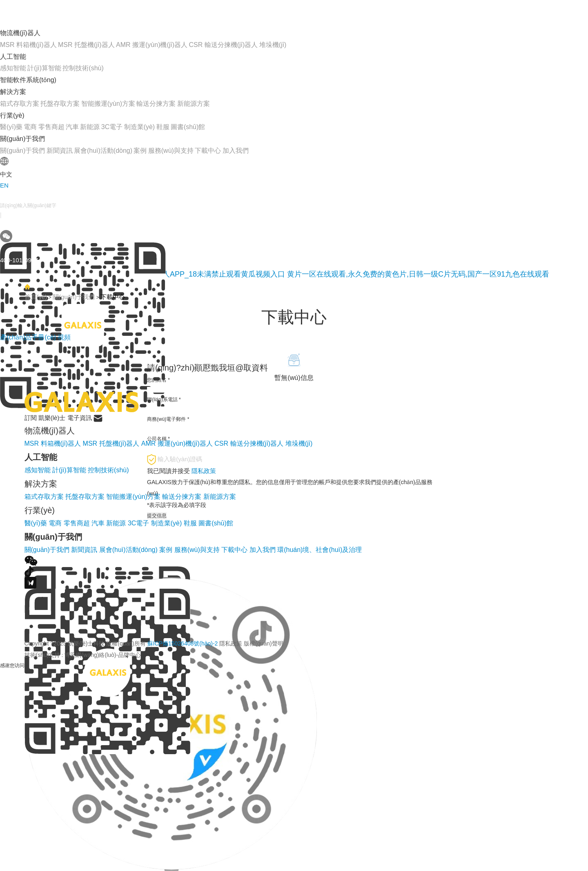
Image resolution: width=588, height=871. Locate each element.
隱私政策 (231, 643)
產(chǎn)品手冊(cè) (29, 337)
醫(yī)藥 (11, 127)
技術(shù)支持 (42, 655)
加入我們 (236, 151)
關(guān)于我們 (22, 139)
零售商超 (51, 127)
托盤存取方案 (60, 104)
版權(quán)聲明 (263, 643)
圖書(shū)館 (188, 127)
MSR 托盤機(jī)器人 (86, 45)
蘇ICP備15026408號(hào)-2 (183, 643)
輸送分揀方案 (156, 104)
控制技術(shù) (83, 68)
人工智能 (13, 57)
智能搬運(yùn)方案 (108, 104)
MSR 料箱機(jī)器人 (28, 45)
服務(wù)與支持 (171, 151)
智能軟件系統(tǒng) (28, 80)
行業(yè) (12, 115)
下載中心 (208, 151)
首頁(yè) (36, 297)
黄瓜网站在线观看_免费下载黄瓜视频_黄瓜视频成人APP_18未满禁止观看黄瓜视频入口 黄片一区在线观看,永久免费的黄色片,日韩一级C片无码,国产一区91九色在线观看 (275, 274)
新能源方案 (194, 104)
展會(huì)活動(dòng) (103, 151)
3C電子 (112, 127)
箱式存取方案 (20, 104)
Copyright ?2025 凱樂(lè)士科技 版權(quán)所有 (154, 643)
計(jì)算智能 (44, 68)
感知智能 (13, 68)
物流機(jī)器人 (20, 33)
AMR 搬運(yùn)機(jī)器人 (152, 45)
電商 (30, 127)
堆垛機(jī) (273, 45)
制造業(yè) (140, 127)
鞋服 (163, 127)
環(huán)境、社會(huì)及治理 (320, 550)
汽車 (72, 127)
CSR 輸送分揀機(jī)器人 (223, 45)
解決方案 (13, 92)
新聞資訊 (60, 151)
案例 (140, 151)
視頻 (64, 337)
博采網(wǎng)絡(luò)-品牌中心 (102, 655)
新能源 (90, 127)
